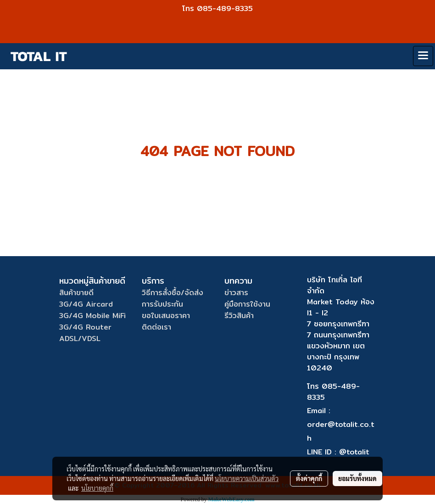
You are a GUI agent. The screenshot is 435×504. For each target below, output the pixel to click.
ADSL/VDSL (80, 339)
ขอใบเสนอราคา (166, 316)
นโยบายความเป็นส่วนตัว (247, 478)
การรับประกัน (162, 304)
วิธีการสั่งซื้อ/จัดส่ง (173, 293)
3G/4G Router (85, 327)
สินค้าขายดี (76, 293)
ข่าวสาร (236, 293)
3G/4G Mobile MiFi (92, 316)
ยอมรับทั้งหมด (357, 478)
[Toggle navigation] (423, 56)
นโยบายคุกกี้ (97, 488)
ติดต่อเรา (156, 327)
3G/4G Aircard (86, 304)
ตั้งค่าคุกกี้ (309, 478)
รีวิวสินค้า (239, 316)
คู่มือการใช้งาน (247, 304)
